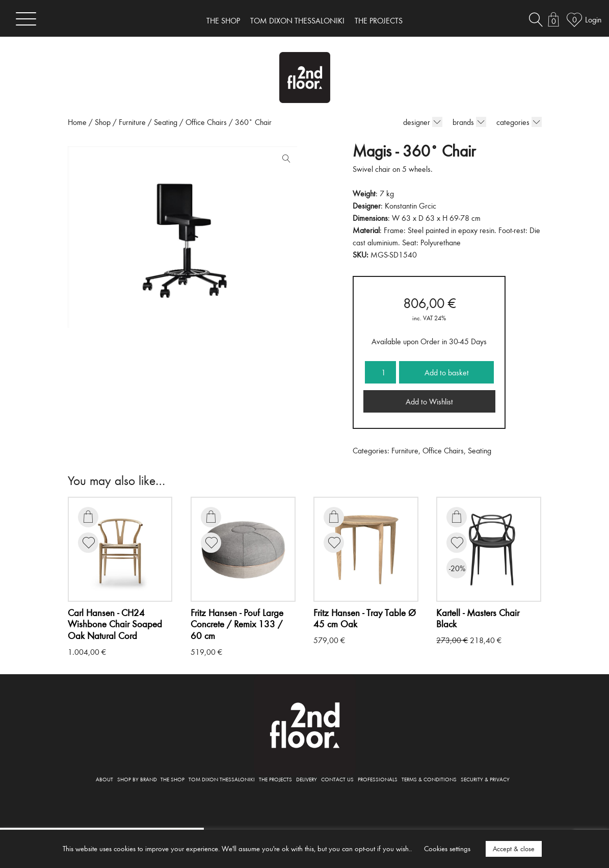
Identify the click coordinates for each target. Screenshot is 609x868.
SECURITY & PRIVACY (485, 779)
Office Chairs (206, 122)
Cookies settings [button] (447, 848)
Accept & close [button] (514, 849)
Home (77, 122)
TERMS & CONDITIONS (429, 779)
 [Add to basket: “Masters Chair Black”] (457, 517)
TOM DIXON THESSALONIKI (297, 20)
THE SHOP (223, 20)
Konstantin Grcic (411, 206)
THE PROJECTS (379, 20)
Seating (166, 122)
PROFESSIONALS (378, 779)
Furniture (132, 122)
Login (593, 19)
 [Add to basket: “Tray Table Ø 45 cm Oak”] (334, 517)
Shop (103, 122)
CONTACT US (337, 779)
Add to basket (447, 372)
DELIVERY (307, 779)
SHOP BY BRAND (137, 779)
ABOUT (104, 779)
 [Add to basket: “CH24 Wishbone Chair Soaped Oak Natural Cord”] (88, 517)
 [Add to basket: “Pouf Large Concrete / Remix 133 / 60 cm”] (211, 517)
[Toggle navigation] (26, 19)
